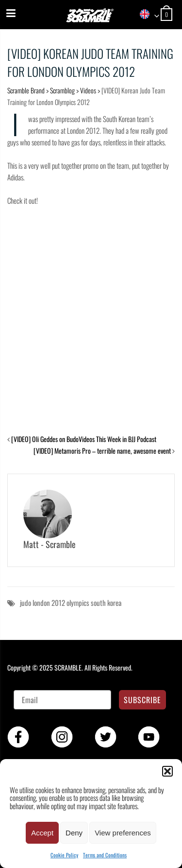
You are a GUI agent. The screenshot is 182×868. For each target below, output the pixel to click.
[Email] (62, 700)
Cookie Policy (64, 855)
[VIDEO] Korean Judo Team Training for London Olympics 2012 (90, 62)
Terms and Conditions (105, 855)
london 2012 (49, 602)
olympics (78, 602)
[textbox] (146, 15)
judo (25, 602)
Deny (74, 833)
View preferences (123, 833)
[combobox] (146, 15)
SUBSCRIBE (142, 700)
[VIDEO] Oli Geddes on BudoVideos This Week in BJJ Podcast (84, 439)
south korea (106, 602)
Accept (42, 833)
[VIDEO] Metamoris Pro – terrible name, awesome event (102, 451)
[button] (167, 771)
